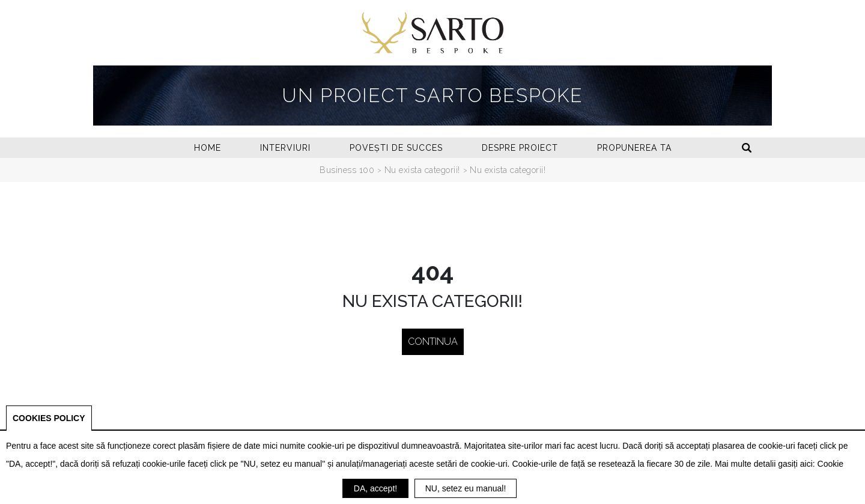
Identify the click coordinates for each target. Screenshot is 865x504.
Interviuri (285, 148)
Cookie (831, 464)
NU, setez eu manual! (466, 488)
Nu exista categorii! (422, 170)
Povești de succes (396, 148)
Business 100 (347, 170)
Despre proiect (520, 148)
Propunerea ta (634, 148)
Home (208, 148)
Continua (433, 342)
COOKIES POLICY (49, 418)
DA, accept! (375, 488)
